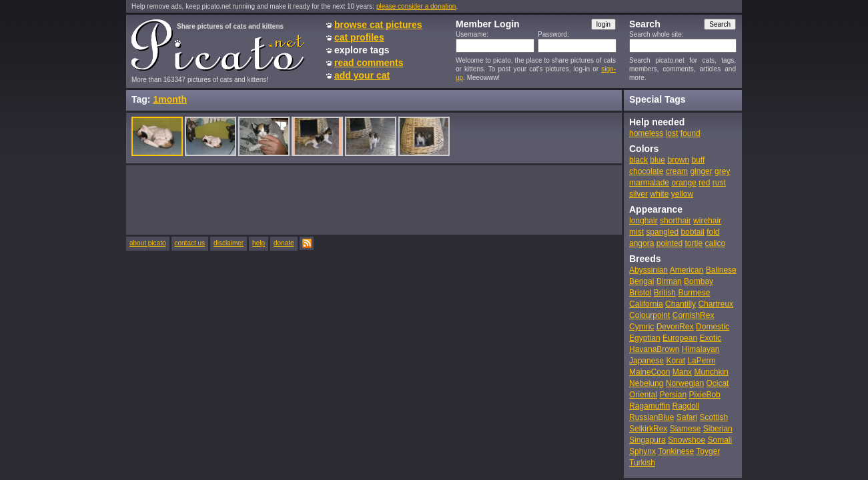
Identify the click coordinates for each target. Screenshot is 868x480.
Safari (687, 417)
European (680, 338)
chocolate (646, 171)
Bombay (699, 281)
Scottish (714, 417)
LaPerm (701, 361)
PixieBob (704, 395)
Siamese (686, 429)
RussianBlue (652, 417)
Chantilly (681, 304)
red (704, 183)
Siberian (718, 429)
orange (684, 183)
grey (722, 171)
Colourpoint (649, 315)
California (646, 304)
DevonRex (675, 327)
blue (658, 160)
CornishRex (694, 315)
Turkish (642, 463)
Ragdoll (686, 406)
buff (698, 160)
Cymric (641, 327)
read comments (369, 63)
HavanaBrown (654, 349)
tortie (694, 243)
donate (284, 243)
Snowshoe (687, 440)
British (665, 293)
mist (636, 232)
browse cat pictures (378, 25)
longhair (643, 221)
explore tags (362, 50)
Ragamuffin (649, 406)
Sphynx (642, 451)
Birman (669, 281)
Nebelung (646, 383)
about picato (148, 243)
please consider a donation (416, 6)
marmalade (649, 183)
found (691, 133)
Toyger (708, 451)
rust (719, 183)
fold (713, 232)
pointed (670, 243)
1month (170, 99)
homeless (646, 133)
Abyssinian (648, 270)
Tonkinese (676, 451)
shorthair (676, 221)
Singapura (647, 440)
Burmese (694, 293)
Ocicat (717, 383)
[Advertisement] (374, 199)
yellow (682, 194)
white (659, 194)
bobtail (692, 232)
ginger (701, 171)
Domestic (713, 327)
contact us (190, 243)
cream (677, 171)
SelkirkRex (648, 429)
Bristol (640, 293)
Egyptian (645, 338)
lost (672, 133)
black (638, 160)
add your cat (362, 75)
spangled (662, 232)
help (259, 243)
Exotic (710, 338)
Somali (720, 440)
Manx (682, 372)
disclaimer (229, 243)
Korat (676, 361)
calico (715, 243)
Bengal (641, 281)
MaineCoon (649, 372)
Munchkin (711, 372)
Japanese (646, 361)
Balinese (721, 270)
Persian (673, 395)
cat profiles (359, 37)
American (687, 270)
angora (641, 243)
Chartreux (716, 304)
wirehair (707, 221)
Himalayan (701, 349)
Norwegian (685, 383)
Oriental (643, 395)
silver (638, 194)
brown (678, 160)
